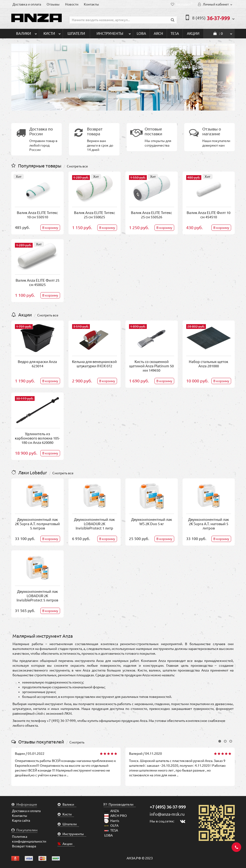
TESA (175, 33)
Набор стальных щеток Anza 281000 (209, 364)
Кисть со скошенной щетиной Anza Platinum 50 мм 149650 (151, 366)
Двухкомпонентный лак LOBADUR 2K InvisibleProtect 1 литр (94, 524)
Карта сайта (21, 820)
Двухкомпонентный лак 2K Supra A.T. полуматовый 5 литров (37, 524)
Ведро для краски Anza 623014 (37, 364)
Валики (27, 32)
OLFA (111, 826)
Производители (118, 804)
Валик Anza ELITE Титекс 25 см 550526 (151, 215)
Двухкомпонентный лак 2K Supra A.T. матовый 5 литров (209, 524)
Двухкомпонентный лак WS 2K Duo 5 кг (152, 522)
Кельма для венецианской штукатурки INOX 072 (94, 364)
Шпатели (76, 33)
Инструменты (114, 32)
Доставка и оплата (27, 4)
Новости (72, 4)
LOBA (141, 33)
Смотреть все (77, 166)
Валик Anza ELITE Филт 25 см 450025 (37, 282)
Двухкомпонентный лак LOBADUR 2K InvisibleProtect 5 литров (37, 596)
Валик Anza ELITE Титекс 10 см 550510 (37, 215)
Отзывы (53, 4)
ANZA (112, 811)
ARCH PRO (116, 816)
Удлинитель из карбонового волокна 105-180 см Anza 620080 (37, 438)
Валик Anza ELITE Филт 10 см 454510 (209, 215)
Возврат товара (24, 846)
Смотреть (77, 742)
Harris (112, 821)
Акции (193, 33)
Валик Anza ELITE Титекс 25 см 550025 (95, 215)
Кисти (52, 32)
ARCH (158, 33)
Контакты (91, 4)
